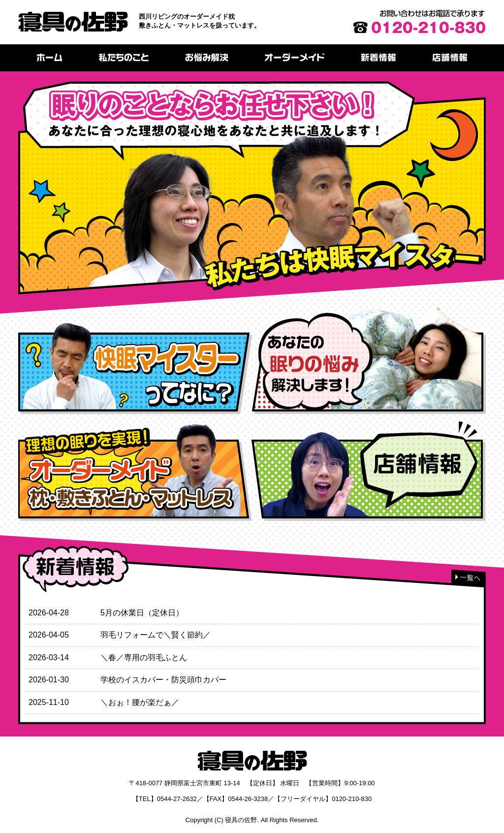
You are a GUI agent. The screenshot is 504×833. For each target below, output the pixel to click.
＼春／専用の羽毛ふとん (144, 657)
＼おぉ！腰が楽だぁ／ (140, 702)
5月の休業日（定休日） (142, 613)
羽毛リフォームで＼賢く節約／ (156, 635)
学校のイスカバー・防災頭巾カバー (163, 680)
